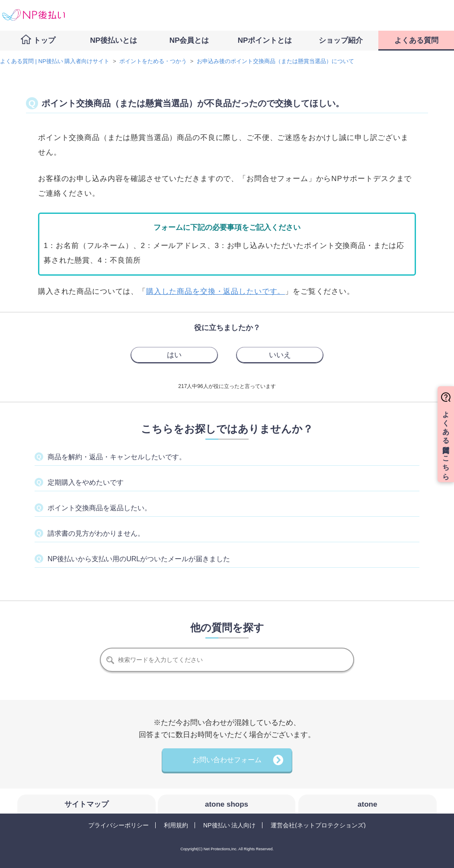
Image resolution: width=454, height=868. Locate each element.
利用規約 (176, 825)
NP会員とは (189, 40)
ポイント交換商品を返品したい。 (99, 508)
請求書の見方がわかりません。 (96, 533)
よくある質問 (416, 40)
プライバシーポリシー (118, 825)
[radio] (174, 355)
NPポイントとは (265, 40)
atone (367, 804)
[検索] (227, 660)
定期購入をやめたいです (86, 482)
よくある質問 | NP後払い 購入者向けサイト (55, 61)
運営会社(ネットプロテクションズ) (318, 825)
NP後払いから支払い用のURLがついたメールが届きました (139, 559)
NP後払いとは (113, 40)
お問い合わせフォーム (227, 760)
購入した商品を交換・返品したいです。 (216, 291)
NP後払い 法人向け (229, 825)
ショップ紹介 (341, 40)
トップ (44, 40)
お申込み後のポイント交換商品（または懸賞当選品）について (275, 61)
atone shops (227, 804)
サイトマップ (86, 804)
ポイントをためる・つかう (153, 61)
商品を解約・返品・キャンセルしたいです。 (117, 457)
